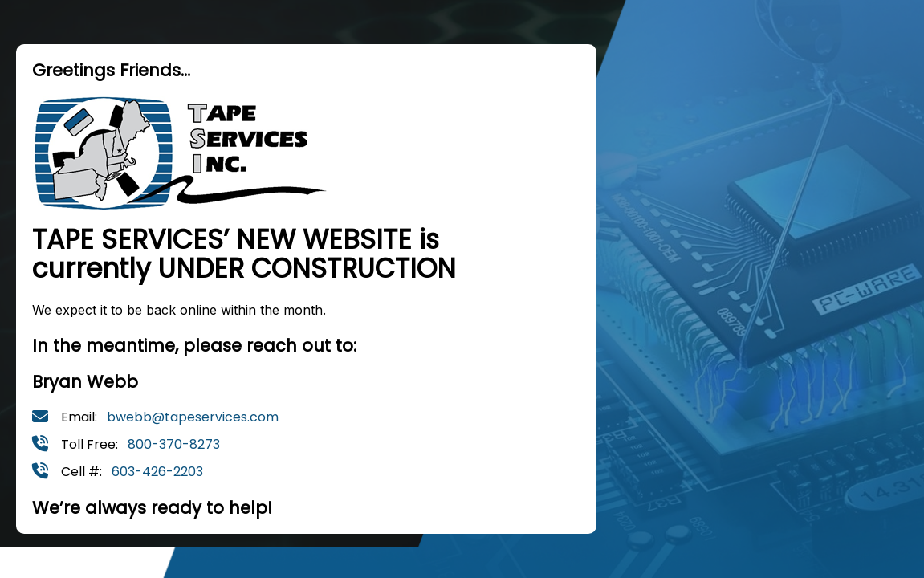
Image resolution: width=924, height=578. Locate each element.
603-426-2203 (157, 472)
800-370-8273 (174, 444)
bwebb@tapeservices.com (193, 417)
